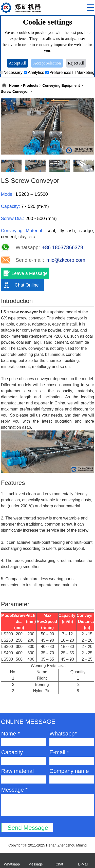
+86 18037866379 (63, 247)
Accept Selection (47, 63)
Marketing (83, 73)
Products (31, 85)
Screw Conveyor (15, 92)
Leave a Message (30, 273)
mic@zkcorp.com (66, 260)
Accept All (18, 63)
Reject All (76, 63)
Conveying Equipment (61, 85)
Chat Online (27, 285)
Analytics (34, 73)
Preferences (58, 73)
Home (14, 85)
